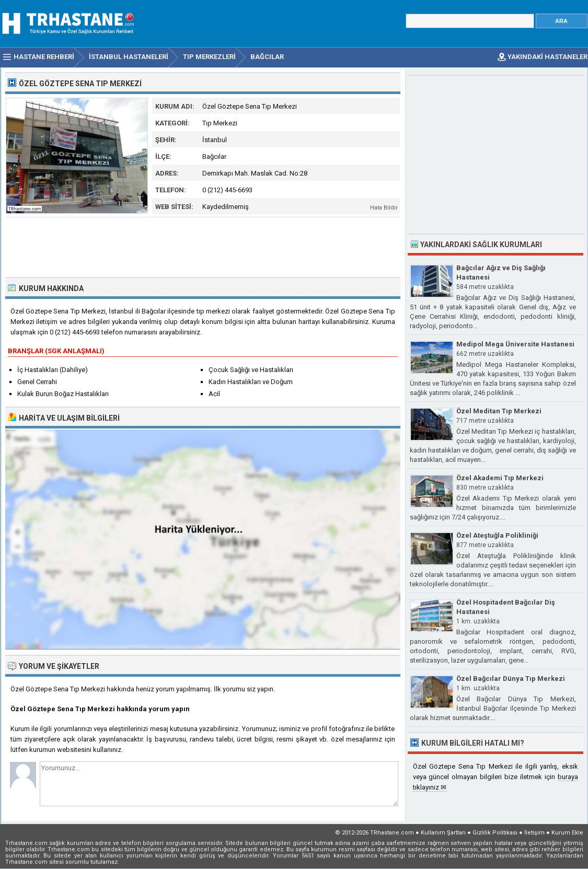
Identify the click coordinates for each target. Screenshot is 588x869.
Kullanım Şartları (443, 833)
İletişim (534, 833)
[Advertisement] (203, 246)
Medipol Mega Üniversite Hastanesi (515, 344)
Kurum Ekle (567, 833)
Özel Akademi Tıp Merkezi (500, 478)
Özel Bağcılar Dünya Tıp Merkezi (511, 679)
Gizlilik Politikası (495, 833)
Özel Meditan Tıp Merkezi (499, 411)
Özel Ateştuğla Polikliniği (497, 535)
